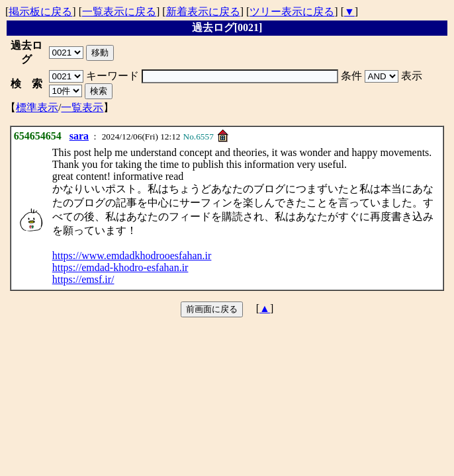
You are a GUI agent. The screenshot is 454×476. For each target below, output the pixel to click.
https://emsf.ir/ (83, 279)
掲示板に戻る (40, 12)
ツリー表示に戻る (292, 12)
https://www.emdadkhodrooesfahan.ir (132, 256)
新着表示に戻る (203, 12)
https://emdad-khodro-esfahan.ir (120, 267)
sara (79, 136)
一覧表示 (82, 107)
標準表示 (37, 107)
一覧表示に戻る (119, 12)
